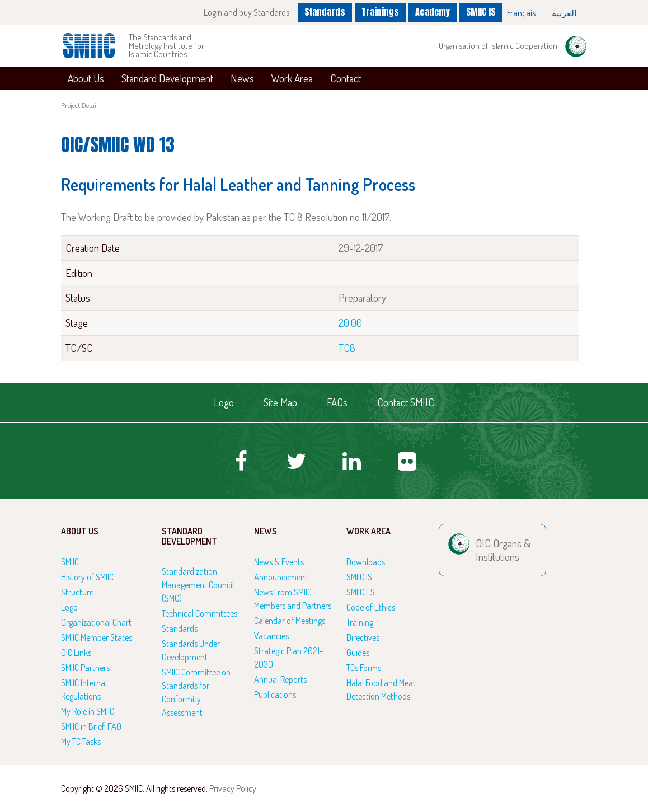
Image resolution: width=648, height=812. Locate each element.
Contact (346, 78)
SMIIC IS (481, 12)
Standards (325, 12)
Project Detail (79, 105)
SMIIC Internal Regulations (84, 689)
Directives (363, 637)
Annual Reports (280, 679)
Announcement (281, 577)
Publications (275, 694)
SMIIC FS (361, 592)
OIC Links (76, 653)
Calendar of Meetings (290, 621)
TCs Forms (364, 668)
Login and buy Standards (246, 12)
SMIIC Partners (85, 668)
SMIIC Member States (97, 637)
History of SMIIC (87, 577)
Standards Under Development (191, 650)
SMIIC (70, 562)
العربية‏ (564, 13)
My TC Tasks (81, 741)
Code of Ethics (371, 607)
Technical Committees (199, 613)
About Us (86, 78)
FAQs (337, 402)
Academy (433, 12)
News (242, 78)
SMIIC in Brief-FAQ (91, 726)
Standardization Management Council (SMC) (198, 585)
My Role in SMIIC (88, 711)
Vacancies (271, 636)
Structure (77, 592)
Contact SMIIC (406, 402)
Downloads (366, 562)
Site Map (280, 402)
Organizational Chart (96, 622)
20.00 (350, 323)
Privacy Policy (233, 788)
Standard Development (167, 78)
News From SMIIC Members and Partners (293, 599)
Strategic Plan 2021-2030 (288, 658)
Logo (224, 402)
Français (521, 13)
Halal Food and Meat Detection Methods (381, 689)
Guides (358, 653)
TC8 (347, 348)
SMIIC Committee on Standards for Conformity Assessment (196, 692)
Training (360, 622)
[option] (522, 13)
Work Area (292, 78)
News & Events (279, 562)
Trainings (380, 12)
